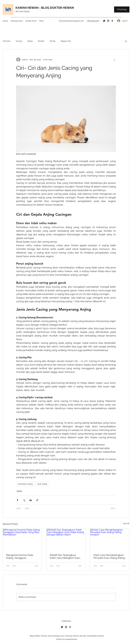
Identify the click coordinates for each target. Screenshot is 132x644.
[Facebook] (112, 21)
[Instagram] (108, 21)
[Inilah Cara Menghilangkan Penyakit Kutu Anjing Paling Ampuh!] (110, 539)
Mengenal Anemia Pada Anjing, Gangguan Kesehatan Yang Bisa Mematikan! (20, 556)
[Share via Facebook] (17, 500)
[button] (126, 41)
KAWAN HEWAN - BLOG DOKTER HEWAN (45, 8)
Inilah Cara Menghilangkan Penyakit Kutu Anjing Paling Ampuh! (109, 556)
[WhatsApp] (122, 9)
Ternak (52, 41)
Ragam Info (66, 41)
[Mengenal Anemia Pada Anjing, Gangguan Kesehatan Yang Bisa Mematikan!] (22, 539)
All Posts (7, 41)
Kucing (19, 41)
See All (126, 523)
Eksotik (41, 41)
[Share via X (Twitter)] (24, 500)
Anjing (30, 41)
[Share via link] (37, 500)
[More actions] (114, 60)
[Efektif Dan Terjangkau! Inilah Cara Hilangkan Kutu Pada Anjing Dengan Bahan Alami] (66, 539)
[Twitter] (104, 21)
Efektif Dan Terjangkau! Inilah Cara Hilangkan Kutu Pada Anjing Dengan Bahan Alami (65, 556)
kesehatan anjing (25, 484)
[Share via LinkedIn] (31, 500)
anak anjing (42, 484)
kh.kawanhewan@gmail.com (71, 21)
